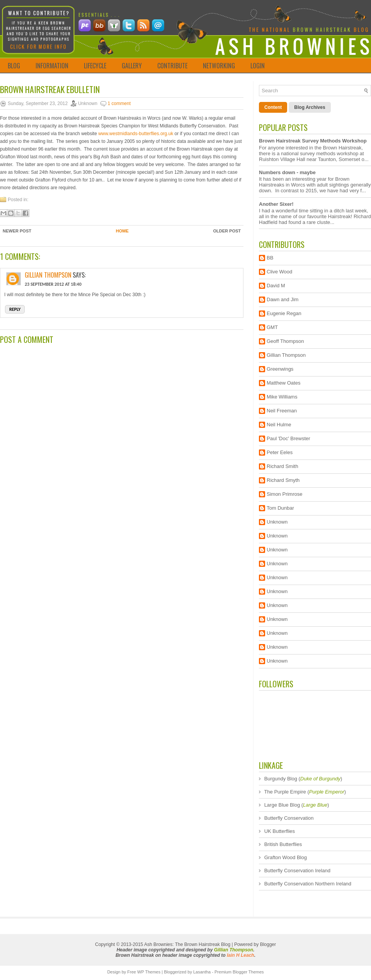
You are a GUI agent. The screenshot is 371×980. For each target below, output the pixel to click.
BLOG (14, 66)
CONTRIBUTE (172, 66)
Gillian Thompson (48, 275)
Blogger (268, 944)
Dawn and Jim (283, 299)
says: (79, 275)
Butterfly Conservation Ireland (297, 871)
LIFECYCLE (95, 66)
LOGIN (258, 66)
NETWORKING (219, 66)
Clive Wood (279, 272)
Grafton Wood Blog (286, 857)
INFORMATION (52, 66)
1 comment (119, 103)
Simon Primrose (284, 494)
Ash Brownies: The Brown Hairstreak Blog (187, 944)
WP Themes (149, 972)
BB (270, 258)
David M (276, 286)
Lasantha (202, 972)
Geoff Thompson (285, 341)
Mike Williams (282, 397)
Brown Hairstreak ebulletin (50, 89)
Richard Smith (283, 466)
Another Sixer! (276, 204)
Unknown (277, 522)
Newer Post (17, 231)
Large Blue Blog (282, 805)
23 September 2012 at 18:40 (53, 284)
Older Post (227, 231)
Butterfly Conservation (289, 818)
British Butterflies (283, 844)
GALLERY (132, 66)
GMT (272, 327)
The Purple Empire (285, 792)
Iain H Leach (241, 955)
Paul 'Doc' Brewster (288, 438)
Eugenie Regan (284, 313)
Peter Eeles (280, 452)
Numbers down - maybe (287, 172)
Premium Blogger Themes (239, 972)
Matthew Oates (283, 383)
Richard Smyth (283, 480)
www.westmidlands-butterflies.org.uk (136, 134)
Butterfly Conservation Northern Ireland (308, 884)
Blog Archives (310, 107)
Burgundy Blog (281, 779)
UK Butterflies (280, 831)
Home (122, 231)
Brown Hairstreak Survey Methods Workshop (313, 141)
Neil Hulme (279, 425)
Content (273, 107)
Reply (15, 309)
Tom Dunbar (280, 508)
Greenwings (280, 369)
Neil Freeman (282, 411)
